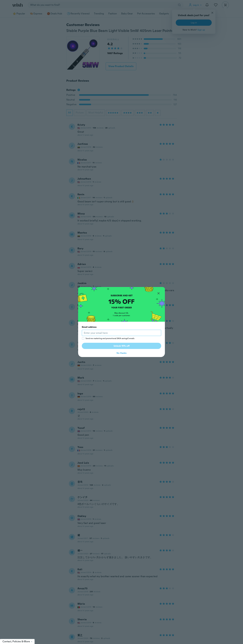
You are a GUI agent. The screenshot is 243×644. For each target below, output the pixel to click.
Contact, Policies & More (19, 641)
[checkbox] (83, 338)
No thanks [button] (122, 353)
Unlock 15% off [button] (122, 346)
